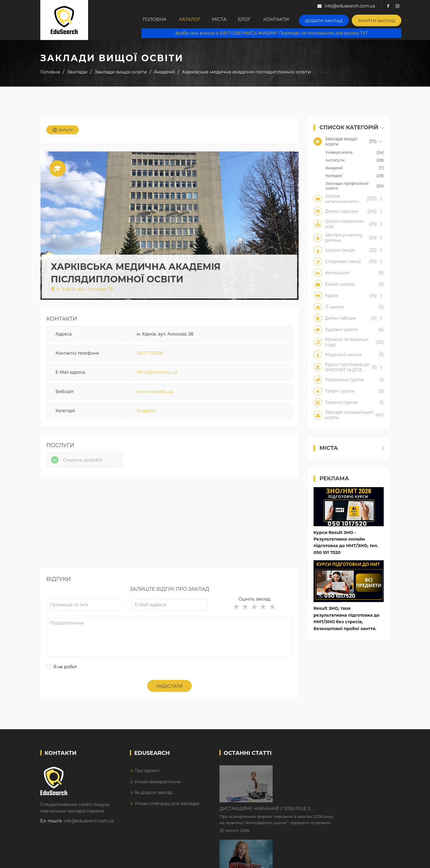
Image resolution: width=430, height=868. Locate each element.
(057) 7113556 (150, 355)
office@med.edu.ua (157, 374)
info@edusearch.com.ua (89, 824)
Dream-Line (377, 859)
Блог (256, 20)
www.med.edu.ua (155, 393)
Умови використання (158, 786)
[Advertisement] (169, 530)
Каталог (193, 20)
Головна (156, 20)
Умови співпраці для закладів (167, 807)
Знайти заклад (384, 20)
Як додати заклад (153, 796)
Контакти (291, 20)
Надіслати (170, 690)
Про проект (147, 775)
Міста (227, 20)
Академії (146, 413)
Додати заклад (336, 20)
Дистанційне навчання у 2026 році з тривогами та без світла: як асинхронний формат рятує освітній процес (323, 774)
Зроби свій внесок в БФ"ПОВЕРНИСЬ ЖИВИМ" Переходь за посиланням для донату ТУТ (275, 33)
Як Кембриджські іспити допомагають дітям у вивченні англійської (329, 812)
